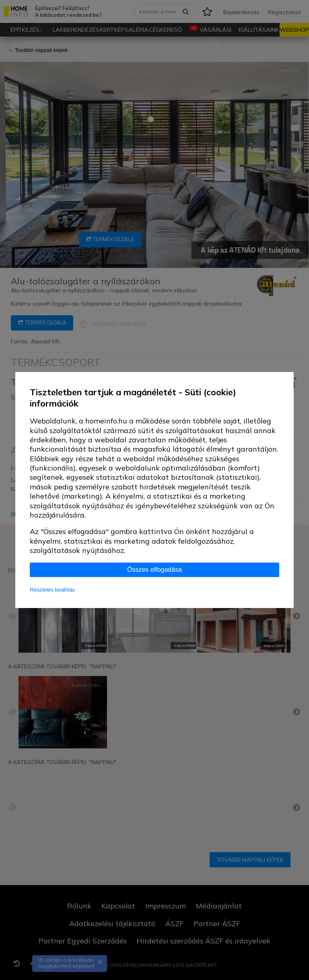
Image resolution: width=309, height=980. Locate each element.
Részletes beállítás (52, 590)
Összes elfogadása (154, 570)
